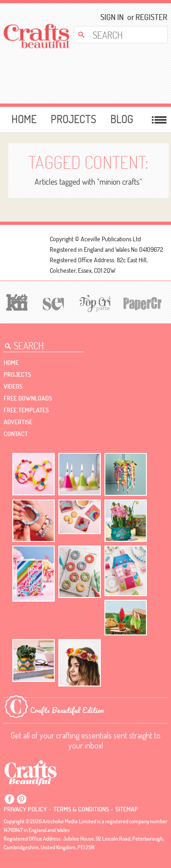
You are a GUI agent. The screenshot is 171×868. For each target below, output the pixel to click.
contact (16, 434)
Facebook (10, 799)
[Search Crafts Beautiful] (118, 35)
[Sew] (52, 303)
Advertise (18, 422)
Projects (73, 119)
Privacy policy (25, 809)
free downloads (28, 398)
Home (24, 119)
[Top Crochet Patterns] (93, 303)
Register (148, 17)
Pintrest (21, 799)
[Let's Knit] (16, 301)
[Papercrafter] (142, 303)
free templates (26, 410)
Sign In (112, 17)
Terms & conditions (81, 809)
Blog (122, 119)
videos (13, 386)
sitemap (127, 809)
